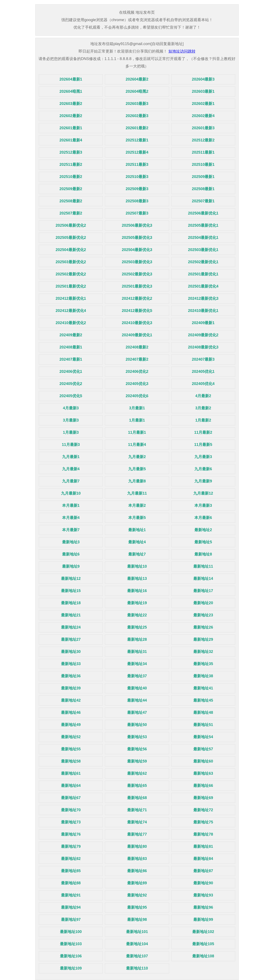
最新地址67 (71, 798)
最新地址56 (137, 749)
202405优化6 (137, 396)
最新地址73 (71, 822)
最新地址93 (203, 895)
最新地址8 (203, 554)
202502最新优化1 (203, 262)
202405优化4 (203, 384)
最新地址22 (137, 615)
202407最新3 (203, 359)
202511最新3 (137, 165)
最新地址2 (203, 530)
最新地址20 (203, 603)
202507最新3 (137, 213)
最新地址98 (137, 920)
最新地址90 (203, 883)
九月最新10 (71, 493)
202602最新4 (203, 116)
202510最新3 (137, 177)
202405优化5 (71, 396)
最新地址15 (71, 591)
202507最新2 (71, 213)
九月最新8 (137, 481)
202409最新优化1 (137, 335)
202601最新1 (71, 128)
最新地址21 (71, 615)
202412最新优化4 (71, 311)
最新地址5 (203, 542)
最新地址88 (71, 883)
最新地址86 (137, 871)
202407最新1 (71, 359)
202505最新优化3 (137, 238)
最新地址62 (137, 773)
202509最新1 (203, 177)
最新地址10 (137, 566)
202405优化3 (137, 384)
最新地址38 (203, 676)
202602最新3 (137, 116)
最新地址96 (203, 907)
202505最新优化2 (71, 238)
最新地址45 (203, 700)
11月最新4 (137, 445)
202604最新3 (203, 79)
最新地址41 (203, 688)
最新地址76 (71, 834)
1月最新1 (137, 420)
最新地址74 (137, 822)
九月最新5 (137, 469)
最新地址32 (203, 652)
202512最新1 (137, 140)
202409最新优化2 (203, 335)
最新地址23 (203, 615)
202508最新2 (71, 201)
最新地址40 (137, 688)
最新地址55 (71, 749)
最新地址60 (203, 761)
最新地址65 (137, 786)
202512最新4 (137, 152)
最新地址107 (137, 956)
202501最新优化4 (203, 286)
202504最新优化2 (71, 250)
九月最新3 (203, 457)
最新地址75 (203, 822)
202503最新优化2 (71, 262)
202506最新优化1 (203, 213)
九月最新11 (137, 493)
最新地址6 (71, 554)
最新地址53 (137, 737)
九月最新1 (71, 457)
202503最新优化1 (203, 250)
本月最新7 (71, 530)
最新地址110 (137, 968)
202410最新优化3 (137, 323)
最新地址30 (71, 652)
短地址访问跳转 (182, 51)
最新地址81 (203, 846)
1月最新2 (203, 420)
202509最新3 (137, 189)
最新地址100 (71, 932)
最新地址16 (137, 591)
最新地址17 (203, 591)
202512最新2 (203, 140)
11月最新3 (71, 445)
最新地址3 (71, 542)
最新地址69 (203, 798)
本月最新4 (71, 518)
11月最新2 (203, 432)
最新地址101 (137, 932)
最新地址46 (71, 713)
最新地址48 (203, 713)
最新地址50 (137, 725)
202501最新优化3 (137, 286)
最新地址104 (137, 944)
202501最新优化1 (203, 274)
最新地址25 (137, 627)
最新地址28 (137, 639)
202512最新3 (71, 152)
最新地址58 (71, 761)
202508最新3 (137, 201)
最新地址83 (137, 859)
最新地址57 (203, 749)
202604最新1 (71, 79)
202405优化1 (203, 372)
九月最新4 (71, 469)
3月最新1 (137, 408)
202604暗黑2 (137, 91)
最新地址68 (137, 798)
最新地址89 (137, 883)
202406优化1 (71, 372)
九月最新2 (137, 457)
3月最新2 (203, 408)
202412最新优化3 (203, 298)
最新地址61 (71, 773)
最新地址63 (203, 773)
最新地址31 (137, 652)
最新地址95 (137, 907)
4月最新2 (203, 396)
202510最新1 (203, 165)
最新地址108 (203, 956)
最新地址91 (71, 895)
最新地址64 (71, 786)
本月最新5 (137, 518)
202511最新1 (203, 152)
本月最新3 (203, 505)
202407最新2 (137, 359)
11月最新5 (203, 445)
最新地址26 (203, 627)
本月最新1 (71, 505)
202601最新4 (71, 140)
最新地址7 (137, 554)
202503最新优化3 (137, 262)
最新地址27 (71, 639)
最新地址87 (203, 871)
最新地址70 (71, 810)
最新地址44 (137, 700)
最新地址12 (71, 579)
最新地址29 (203, 639)
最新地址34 (137, 664)
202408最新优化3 (203, 347)
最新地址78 (203, 834)
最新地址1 (137, 530)
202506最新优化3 (137, 225)
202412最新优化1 (71, 298)
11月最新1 (137, 432)
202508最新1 (203, 189)
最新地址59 (137, 761)
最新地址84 (203, 859)
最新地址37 (137, 676)
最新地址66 (203, 786)
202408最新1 (71, 347)
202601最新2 (137, 128)
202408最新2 (137, 347)
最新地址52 (71, 737)
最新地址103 (71, 944)
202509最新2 (71, 189)
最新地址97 (71, 920)
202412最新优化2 (137, 298)
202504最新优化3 (137, 250)
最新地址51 (203, 725)
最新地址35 (203, 664)
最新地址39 (71, 688)
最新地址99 (203, 920)
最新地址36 (71, 676)
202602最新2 (71, 116)
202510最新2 (71, 177)
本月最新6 (203, 518)
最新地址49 (71, 725)
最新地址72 (203, 810)
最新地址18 (71, 603)
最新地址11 (203, 566)
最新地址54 (203, 737)
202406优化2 (137, 372)
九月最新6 (203, 469)
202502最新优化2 (71, 274)
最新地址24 (71, 627)
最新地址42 (71, 700)
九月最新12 (203, 493)
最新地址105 (203, 944)
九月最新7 (71, 481)
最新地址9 (71, 566)
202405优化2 (71, 384)
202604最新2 (137, 79)
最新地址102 (203, 932)
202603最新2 (71, 104)
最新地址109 (71, 968)
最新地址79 (71, 846)
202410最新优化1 (203, 311)
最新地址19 (137, 603)
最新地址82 (71, 859)
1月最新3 (71, 432)
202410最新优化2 (71, 323)
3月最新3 (71, 420)
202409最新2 (71, 335)
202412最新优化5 (137, 311)
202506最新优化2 (71, 225)
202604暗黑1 (71, 91)
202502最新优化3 (137, 274)
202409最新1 (203, 323)
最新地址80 (137, 846)
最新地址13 (137, 579)
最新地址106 (71, 956)
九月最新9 (203, 481)
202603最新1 (203, 91)
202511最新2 (71, 165)
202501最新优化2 (71, 286)
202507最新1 (203, 201)
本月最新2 (137, 505)
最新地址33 (71, 664)
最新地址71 (137, 810)
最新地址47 (137, 713)
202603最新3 (137, 104)
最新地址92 (137, 895)
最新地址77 (137, 834)
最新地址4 (137, 542)
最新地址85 (71, 871)
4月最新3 (71, 408)
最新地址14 (203, 579)
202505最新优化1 (203, 225)
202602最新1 (203, 104)
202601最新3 (203, 128)
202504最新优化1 (203, 238)
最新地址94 (71, 907)
